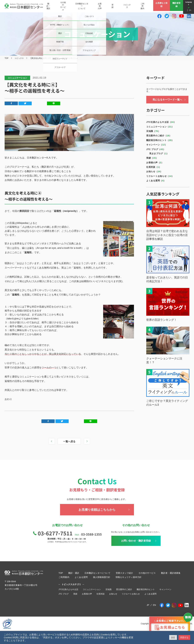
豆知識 (108, 589)
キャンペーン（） (157, 145)
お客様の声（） (155, 163)
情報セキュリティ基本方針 (129, 577)
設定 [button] (173, 637)
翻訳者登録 (175, 6)
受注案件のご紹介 (124, 589)
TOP (6, 58)
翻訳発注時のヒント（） (160, 140)
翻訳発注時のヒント (146, 589)
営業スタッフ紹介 (124, 573)
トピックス (19, 58)
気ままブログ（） (159, 153)
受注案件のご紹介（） (159, 136)
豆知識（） (153, 131)
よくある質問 (81, 577)
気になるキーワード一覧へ (167, 100)
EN (191, 7)
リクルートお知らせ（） (160, 176)
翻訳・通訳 (74, 573)
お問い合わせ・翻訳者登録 (136, 541)
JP (185, 7)
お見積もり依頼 (159, 6)
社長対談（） (154, 167)
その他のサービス (147, 573)
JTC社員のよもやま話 (68, 589)
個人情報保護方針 (102, 577)
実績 (75, 594)
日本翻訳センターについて (97, 573)
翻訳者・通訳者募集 (171, 573)
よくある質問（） (156, 181)
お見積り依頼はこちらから (97, 510)
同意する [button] (184, 637)
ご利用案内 (64, 577)
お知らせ (113, 594)
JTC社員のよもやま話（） (161, 122)
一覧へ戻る (69, 441)
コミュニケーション (92, 589)
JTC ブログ (64, 594)
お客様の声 (87, 594)
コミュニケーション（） (160, 127)
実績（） (152, 158)
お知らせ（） (154, 171)
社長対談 (101, 594)
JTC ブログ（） (156, 149)
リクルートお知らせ (131, 594)
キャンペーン (165, 589)
